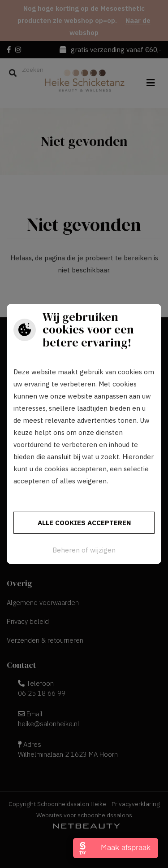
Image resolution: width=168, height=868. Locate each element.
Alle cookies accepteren (84, 523)
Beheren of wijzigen (84, 550)
